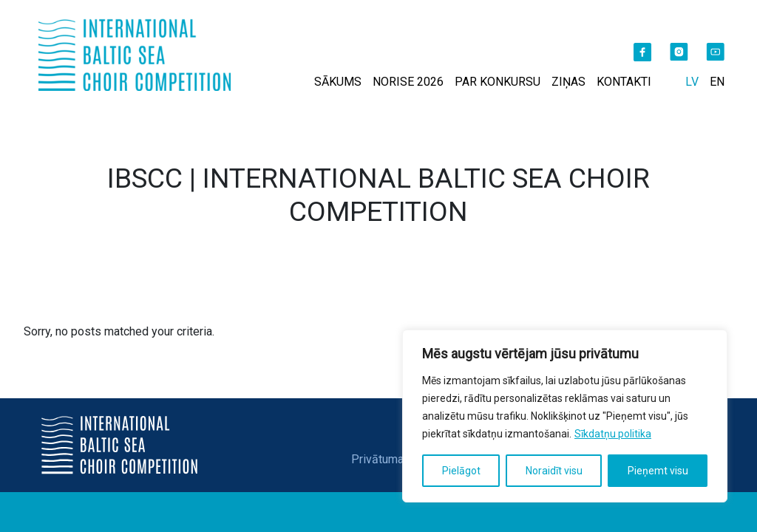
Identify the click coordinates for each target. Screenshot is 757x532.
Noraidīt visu (554, 471)
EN (717, 82)
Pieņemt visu (658, 471)
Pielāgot (461, 471)
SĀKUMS (338, 82)
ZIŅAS (568, 82)
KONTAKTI (624, 82)
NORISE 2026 (408, 82)
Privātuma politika (398, 459)
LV (692, 82)
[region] (565, 416)
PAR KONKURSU (498, 82)
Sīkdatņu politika (613, 434)
